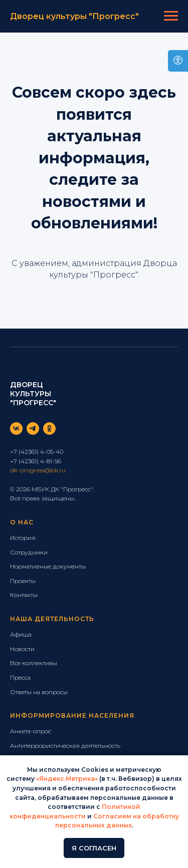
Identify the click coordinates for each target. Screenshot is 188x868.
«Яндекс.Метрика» (67, 779)
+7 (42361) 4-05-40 (37, 452)
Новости (22, 649)
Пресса (20, 677)
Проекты (23, 581)
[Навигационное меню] (171, 16)
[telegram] (33, 428)
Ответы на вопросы (39, 692)
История (23, 538)
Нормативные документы (48, 566)
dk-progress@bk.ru (38, 470)
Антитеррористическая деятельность (65, 746)
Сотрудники (29, 552)
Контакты (24, 595)
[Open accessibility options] (178, 61)
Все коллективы (34, 663)
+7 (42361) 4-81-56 (36, 461)
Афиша (21, 634)
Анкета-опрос (31, 731)
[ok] (49, 428)
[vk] (16, 428)
